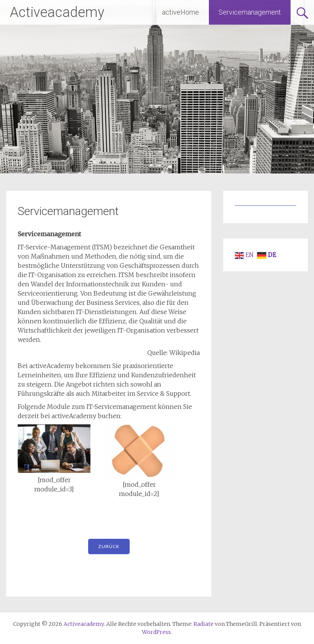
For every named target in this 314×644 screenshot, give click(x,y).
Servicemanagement (250, 12)
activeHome (180, 12)
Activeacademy (57, 12)
